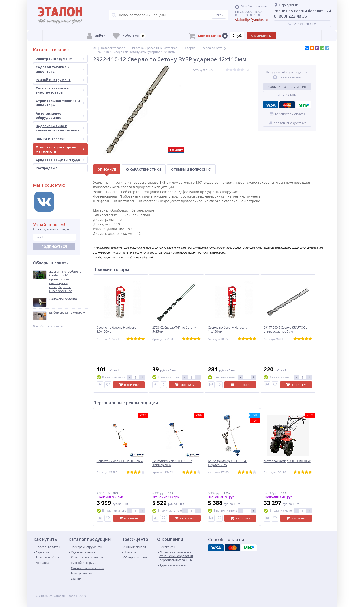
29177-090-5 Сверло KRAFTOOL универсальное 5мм (285, 330)
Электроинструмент (60, 59)
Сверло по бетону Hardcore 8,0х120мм (116, 330)
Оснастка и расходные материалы (60, 149)
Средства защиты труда (60, 160)
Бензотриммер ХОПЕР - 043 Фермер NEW (228, 463)
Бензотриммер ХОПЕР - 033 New (120, 461)
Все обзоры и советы (48, 326)
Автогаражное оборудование (60, 116)
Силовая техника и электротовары (60, 90)
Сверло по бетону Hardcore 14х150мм (228, 330)
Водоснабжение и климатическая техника (60, 128)
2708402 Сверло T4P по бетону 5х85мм (174, 330)
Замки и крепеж (60, 139)
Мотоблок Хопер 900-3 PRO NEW (287, 461)
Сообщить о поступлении (287, 87)
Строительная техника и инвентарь (60, 103)
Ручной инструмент (60, 80)
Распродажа (47, 168)
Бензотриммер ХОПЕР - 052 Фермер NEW (172, 463)
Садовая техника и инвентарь (60, 69)
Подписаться (54, 246)
